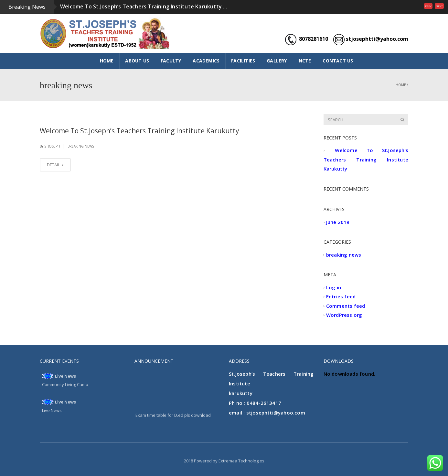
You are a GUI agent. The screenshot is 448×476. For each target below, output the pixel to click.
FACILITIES (243, 61)
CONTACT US (338, 61)
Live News (65, 376)
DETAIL (55, 165)
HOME (107, 61)
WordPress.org (344, 315)
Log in (334, 287)
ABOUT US (137, 61)
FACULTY (171, 61)
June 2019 (338, 222)
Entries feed (341, 297)
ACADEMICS (206, 61)
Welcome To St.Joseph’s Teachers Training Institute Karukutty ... (144, 6)
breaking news (81, 146)
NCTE (305, 61)
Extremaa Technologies (241, 461)
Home (401, 85)
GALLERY (277, 61)
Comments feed (346, 306)
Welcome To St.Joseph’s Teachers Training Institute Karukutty (139, 131)
